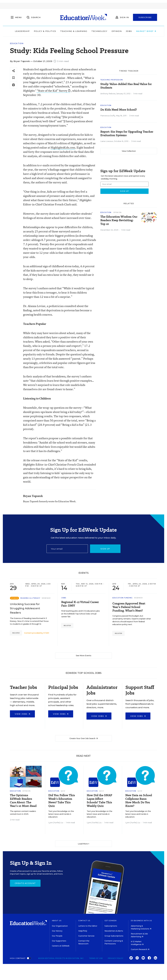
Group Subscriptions (114, 936)
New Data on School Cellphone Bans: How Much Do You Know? (139, 801)
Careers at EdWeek (61, 946)
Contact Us (84, 921)
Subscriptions (111, 926)
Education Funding (122, 598)
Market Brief (144, 31)
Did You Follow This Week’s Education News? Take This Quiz (62, 801)
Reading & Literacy (30, 598)
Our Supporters (59, 941)
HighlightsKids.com (63, 147)
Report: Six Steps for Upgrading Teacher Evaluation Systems (127, 133)
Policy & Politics (43, 31)
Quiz (63, 791)
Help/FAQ (83, 931)
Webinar (46, 598)
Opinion (115, 31)
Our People (57, 936)
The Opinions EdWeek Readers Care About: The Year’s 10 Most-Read (23, 801)
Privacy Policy (116, 958)
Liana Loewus (107, 141)
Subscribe (145, 17)
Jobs (127, 31)
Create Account (25, 883)
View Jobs (22, 714)
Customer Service (86, 936)
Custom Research (140, 949)
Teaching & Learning (72, 31)
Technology (97, 31)
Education (17, 43)
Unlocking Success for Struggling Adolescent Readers (25, 608)
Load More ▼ (84, 844)
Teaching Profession (112, 80)
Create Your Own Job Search (84, 738)
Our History (57, 931)
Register (16, 633)
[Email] (67, 549)
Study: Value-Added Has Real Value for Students (126, 86)
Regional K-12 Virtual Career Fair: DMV (80, 604)
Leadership (20, 31)
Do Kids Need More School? (119, 110)
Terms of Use (96, 958)
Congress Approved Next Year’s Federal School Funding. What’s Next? (129, 607)
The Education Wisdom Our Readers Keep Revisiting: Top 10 (119, 220)
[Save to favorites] (13, 78)
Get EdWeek (111, 921)
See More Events (84, 656)
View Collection (129, 151)
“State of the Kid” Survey (53, 91)
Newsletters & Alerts (114, 931)
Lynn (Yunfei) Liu (56, 823)
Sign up (105, 549)
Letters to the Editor (88, 926)
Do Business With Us (141, 921)
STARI (46, 633)
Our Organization (60, 926)
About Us (57, 921)
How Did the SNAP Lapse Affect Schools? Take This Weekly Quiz (99, 801)
